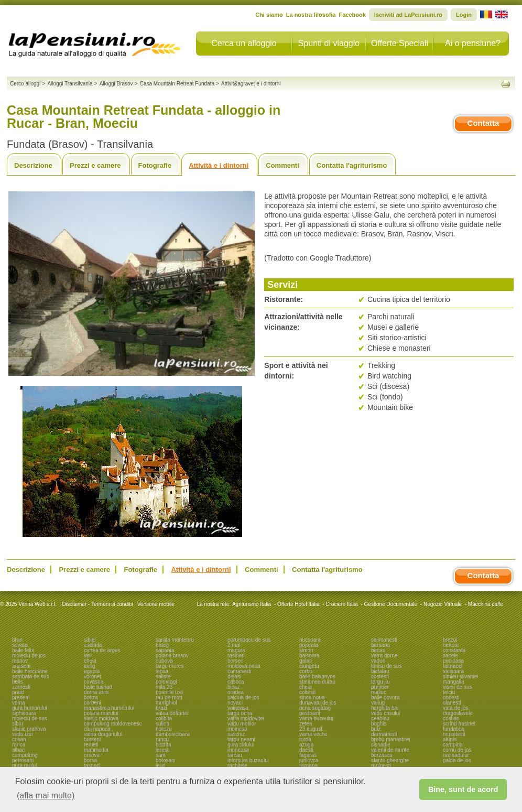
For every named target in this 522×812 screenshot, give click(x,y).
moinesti (237, 729)
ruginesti (381, 766)
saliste (163, 676)
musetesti (454, 734)
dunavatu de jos (318, 703)
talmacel (453, 666)
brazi (161, 708)
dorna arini (96, 692)
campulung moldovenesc (113, 724)
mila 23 (164, 687)
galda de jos (457, 760)
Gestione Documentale (391, 604)
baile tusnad (98, 687)
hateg (162, 645)
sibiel (90, 640)
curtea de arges (102, 650)
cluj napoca (97, 729)
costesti (380, 676)
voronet (93, 676)
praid (18, 692)
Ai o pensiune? (473, 43)
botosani (166, 760)
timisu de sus (386, 666)
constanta (454, 650)
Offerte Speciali (400, 43)
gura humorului (30, 708)
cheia (90, 661)
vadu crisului (386, 713)
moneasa (238, 750)
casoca (236, 682)
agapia (92, 671)
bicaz (233, 687)
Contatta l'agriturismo (352, 165)
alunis (450, 739)
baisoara (309, 656)
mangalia (454, 682)
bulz (376, 729)
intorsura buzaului (248, 760)
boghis (379, 724)
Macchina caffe (486, 604)
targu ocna (240, 713)
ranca (19, 745)
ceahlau (380, 718)
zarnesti (21, 687)
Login (464, 15)
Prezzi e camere (95, 165)
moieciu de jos (29, 656)
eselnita (93, 645)
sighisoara (24, 713)
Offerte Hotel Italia (298, 604)
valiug (378, 703)
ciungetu (309, 666)
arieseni (21, 666)
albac (18, 750)
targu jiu (380, 682)
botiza (91, 697)
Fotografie (155, 165)
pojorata (309, 645)
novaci (235, 703)
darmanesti (384, 734)
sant (161, 755)
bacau (378, 650)
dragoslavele (458, 713)
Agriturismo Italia (252, 604)
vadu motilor (242, 724)
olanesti (452, 703)
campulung (25, 755)
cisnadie (381, 745)
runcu (162, 739)
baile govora (385, 697)
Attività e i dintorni (219, 165)
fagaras (308, 755)
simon (306, 650)
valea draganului (103, 734)
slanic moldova (101, 718)
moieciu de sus (30, 718)
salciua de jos (243, 697)
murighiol (166, 703)
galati (306, 661)
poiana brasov (172, 656)
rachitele (237, 766)
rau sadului (456, 755)
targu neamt (241, 739)
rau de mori (169, 697)
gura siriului (241, 745)
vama (18, 703)
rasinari (236, 656)
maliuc (379, 692)
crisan (19, 739)
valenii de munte (390, 750)
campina (453, 745)
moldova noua (244, 666)
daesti (306, 750)
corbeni (93, 703)
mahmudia (96, 750)
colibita (164, 718)
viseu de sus (458, 687)
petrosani (23, 760)
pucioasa (453, 661)
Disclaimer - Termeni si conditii (98, 604)
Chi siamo (269, 15)
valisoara (453, 671)
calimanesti (384, 640)
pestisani (309, 713)
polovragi (166, 682)
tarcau (235, 755)
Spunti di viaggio (329, 43)
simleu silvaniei (460, 676)
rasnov (20, 661)
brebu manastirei (390, 739)
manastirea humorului (109, 708)
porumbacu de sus (249, 640)
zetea (306, 724)
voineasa (238, 708)
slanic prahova (29, 729)
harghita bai (385, 708)
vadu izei (22, 734)
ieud (161, 766)
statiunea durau (317, 682)
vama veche (313, 734)
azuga (306, 745)
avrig (90, 666)
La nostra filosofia (311, 15)
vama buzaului (316, 718)
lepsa (162, 671)
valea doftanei (172, 713)
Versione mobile (155, 604)
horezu (164, 729)
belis (18, 682)
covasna (94, 682)
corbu (306, 671)
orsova (92, 755)
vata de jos (455, 708)
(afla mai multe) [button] (46, 795)
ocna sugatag (315, 708)
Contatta (483, 123)
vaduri (378, 661)
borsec (235, 661)
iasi (88, 656)
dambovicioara (173, 734)
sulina (162, 724)
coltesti (307, 692)
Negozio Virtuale (443, 604)
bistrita (163, 745)
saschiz (236, 734)
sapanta (165, 650)
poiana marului (101, 713)
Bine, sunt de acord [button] (463, 789)
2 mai (234, 645)
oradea (236, 692)
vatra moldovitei (246, 718)
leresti (163, 750)
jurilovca (309, 760)
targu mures (170, 666)
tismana (308, 766)
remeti (91, 745)
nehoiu (451, 645)
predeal (21, 697)
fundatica (454, 729)
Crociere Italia (342, 604)
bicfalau (380, 671)
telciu (449, 692)
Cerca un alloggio (244, 43)
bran (17, 640)
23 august (311, 729)
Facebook (352, 15)
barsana (380, 645)
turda (305, 739)
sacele (450, 656)
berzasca (382, 755)
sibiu (18, 724)
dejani (235, 676)
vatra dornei (385, 656)
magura (236, 650)
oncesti (451, 697)
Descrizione (33, 165)
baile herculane (30, 671)
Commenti (282, 165)
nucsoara (310, 640)
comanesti (240, 671)
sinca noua (312, 697)
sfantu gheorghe (390, 760)
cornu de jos (457, 750)
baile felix (23, 650)
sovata (20, 645)
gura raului (24, 766)
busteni (92, 739)
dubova (164, 661)
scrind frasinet (459, 724)
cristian (451, 718)
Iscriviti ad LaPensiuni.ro (408, 15)
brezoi (450, 640)
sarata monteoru (175, 640)
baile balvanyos (317, 676)
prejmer (380, 687)
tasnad (92, 766)
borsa (90, 760)
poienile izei (169, 692)
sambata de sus (31, 676)
